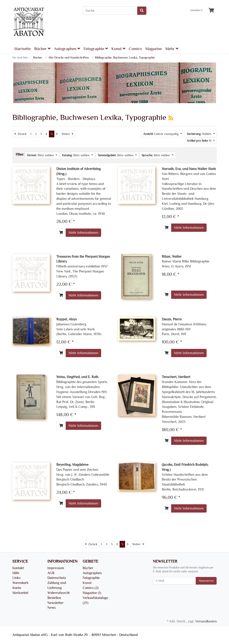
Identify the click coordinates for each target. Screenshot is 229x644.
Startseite (22, 49)
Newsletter (55, 603)
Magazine (154, 49)
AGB (51, 573)
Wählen (200, 134)
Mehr (172, 49)
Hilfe (16, 573)
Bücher (42, 49)
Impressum (56, 568)
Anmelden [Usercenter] (196, 10)
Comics (135, 49)
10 (200, 141)
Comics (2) (91, 588)
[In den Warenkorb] (61, 233)
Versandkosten (206, 621)
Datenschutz (57, 578)
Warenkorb (20, 583)
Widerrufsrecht (59, 593)
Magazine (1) (92, 593)
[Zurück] (21, 134)
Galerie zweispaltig (161, 134)
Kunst (118, 49)
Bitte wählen (41, 155)
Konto (17, 588)
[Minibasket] (211, 11)
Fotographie (96, 49)
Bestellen (54, 598)
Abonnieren (206, 581)
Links (16, 578)
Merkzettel (20, 593)
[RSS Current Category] (171, 118)
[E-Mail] (174, 581)
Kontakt (18, 568)
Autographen (67, 49)
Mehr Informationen (83, 233)
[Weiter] (67, 134)
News (52, 608)
